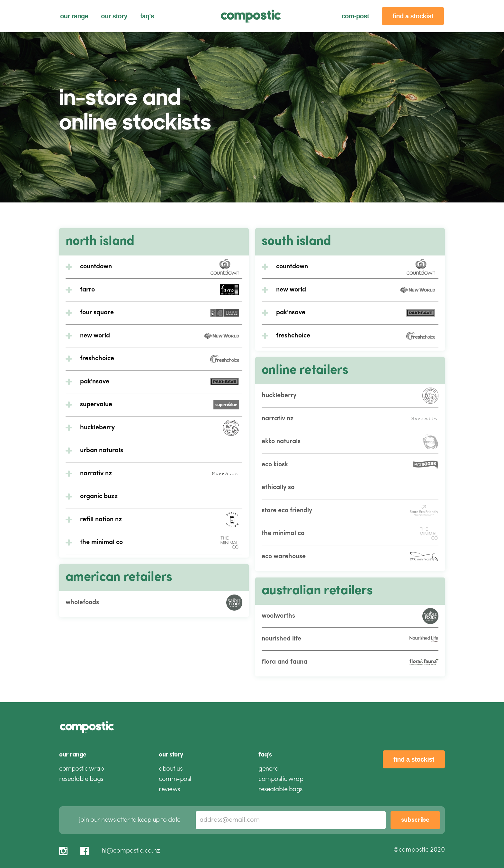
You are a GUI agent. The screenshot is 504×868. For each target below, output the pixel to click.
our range (74, 16)
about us (171, 769)
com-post (355, 16)
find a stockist (413, 16)
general (269, 769)
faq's (147, 16)
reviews (169, 790)
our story (114, 16)
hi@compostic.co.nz (131, 851)
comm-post (175, 779)
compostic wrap (81, 769)
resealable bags (81, 779)
